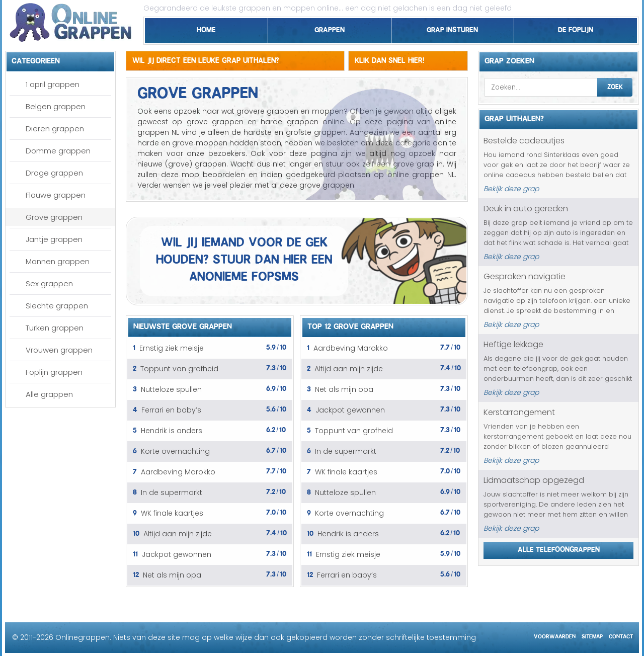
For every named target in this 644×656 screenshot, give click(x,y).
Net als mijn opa (172, 575)
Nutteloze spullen (171, 389)
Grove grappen (54, 217)
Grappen (330, 28)
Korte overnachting (175, 451)
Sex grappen (49, 283)
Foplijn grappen (54, 372)
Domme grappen (58, 151)
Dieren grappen (55, 129)
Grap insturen (452, 28)
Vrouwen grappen (59, 350)
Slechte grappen (57, 306)
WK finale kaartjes (172, 513)
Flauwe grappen (56, 195)
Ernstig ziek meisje (172, 348)
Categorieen (36, 59)
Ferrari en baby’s (171, 410)
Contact (621, 635)
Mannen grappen (58, 261)
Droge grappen (54, 173)
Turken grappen (55, 328)
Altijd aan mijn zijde (178, 534)
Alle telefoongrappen (559, 548)
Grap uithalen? (514, 117)
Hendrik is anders (172, 431)
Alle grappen (49, 394)
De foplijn (576, 28)
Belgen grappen (56, 106)
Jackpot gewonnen (177, 554)
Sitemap (592, 635)
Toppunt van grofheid (179, 369)
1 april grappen (53, 84)
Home (206, 28)
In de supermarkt (172, 493)
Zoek (615, 86)
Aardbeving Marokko (178, 472)
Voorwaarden (555, 635)
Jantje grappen (54, 239)
